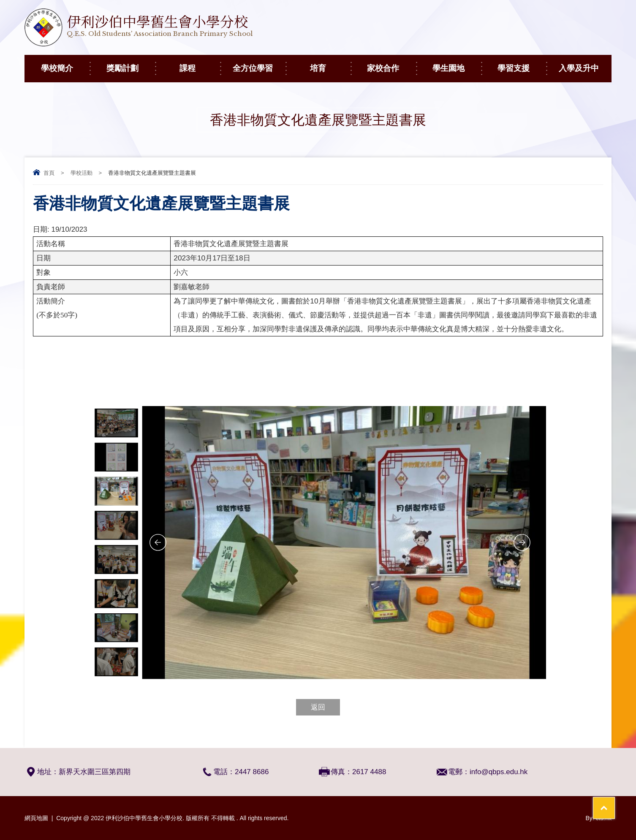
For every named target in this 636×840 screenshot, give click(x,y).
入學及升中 (585, 64)
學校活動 (82, 173)
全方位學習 (259, 64)
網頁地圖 (36, 818)
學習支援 (522, 64)
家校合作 (391, 64)
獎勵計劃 (131, 64)
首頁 (49, 173)
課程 (200, 64)
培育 (330, 64)
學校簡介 (65, 64)
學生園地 (457, 64)
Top (615, 802)
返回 (318, 707)
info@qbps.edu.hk (499, 772)
